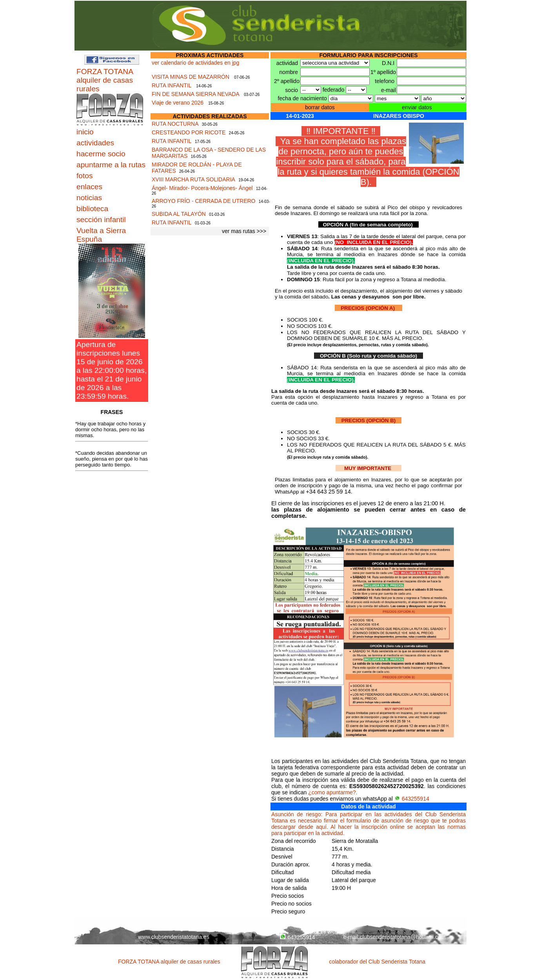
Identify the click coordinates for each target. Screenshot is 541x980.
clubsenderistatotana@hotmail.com (403, 937)
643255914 (412, 799)
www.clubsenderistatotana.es (173, 937)
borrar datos (320, 107)
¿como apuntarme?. (333, 792)
